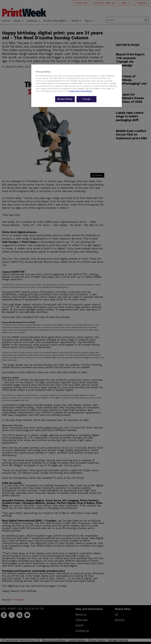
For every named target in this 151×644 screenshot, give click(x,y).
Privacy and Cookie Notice (81, 91)
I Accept (87, 99)
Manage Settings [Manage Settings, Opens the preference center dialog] (65, 99)
